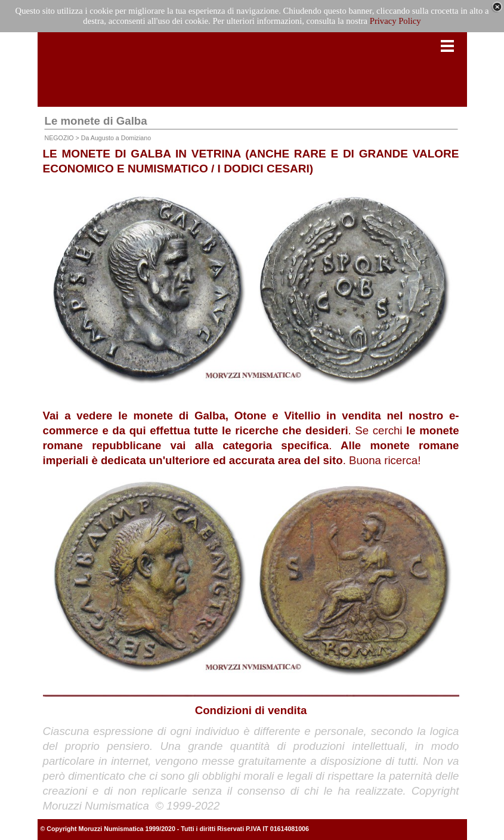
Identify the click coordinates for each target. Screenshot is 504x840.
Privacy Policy (395, 21)
